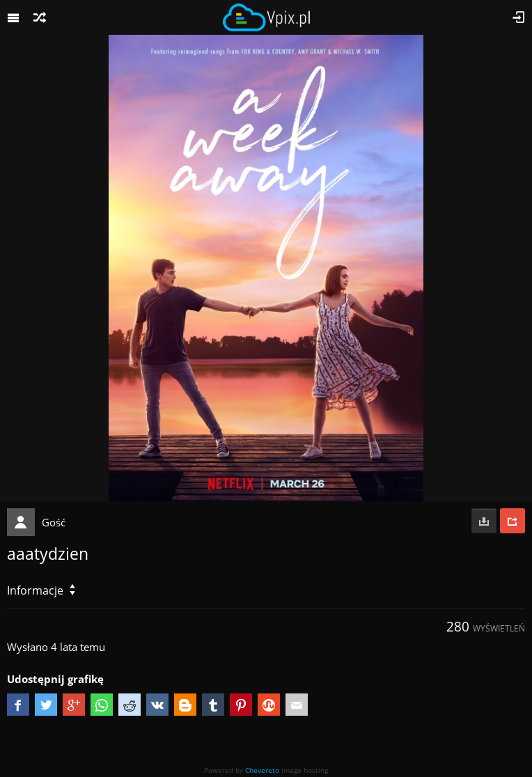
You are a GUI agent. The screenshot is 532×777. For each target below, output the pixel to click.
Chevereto (262, 770)
